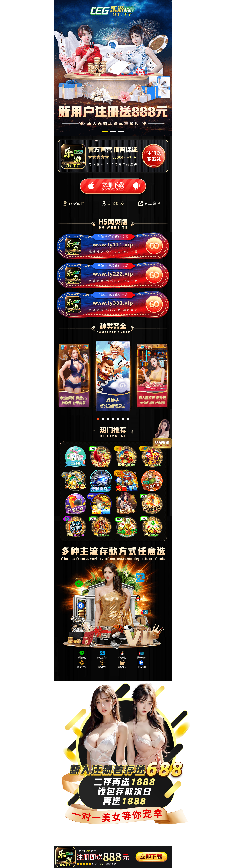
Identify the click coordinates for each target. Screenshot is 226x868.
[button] (105, 132)
